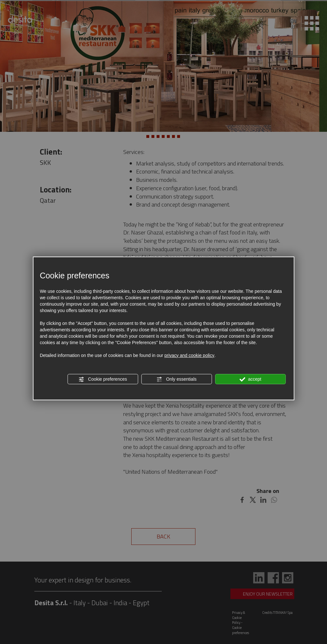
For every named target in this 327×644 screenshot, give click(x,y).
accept (250, 379)
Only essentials (177, 379)
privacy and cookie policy (189, 355)
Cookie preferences (103, 379)
